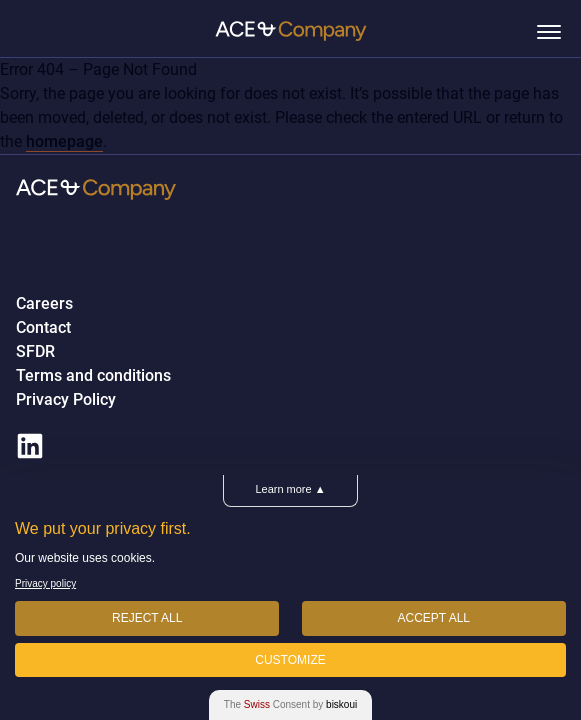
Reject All (147, 618)
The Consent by (290, 704)
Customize (290, 660)
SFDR (35, 352)
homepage (64, 141)
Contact (43, 328)
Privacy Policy (66, 400)
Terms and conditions (93, 376)
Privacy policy (45, 583)
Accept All (434, 618)
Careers (44, 304)
